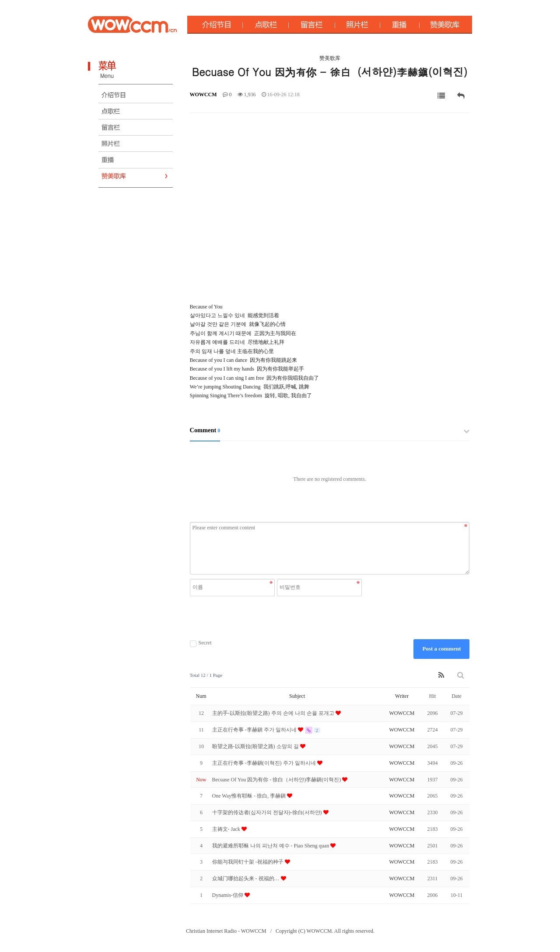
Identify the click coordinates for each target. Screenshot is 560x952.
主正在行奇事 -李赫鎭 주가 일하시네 (255, 730)
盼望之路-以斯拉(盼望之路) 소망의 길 (256, 746)
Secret (201, 643)
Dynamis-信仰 (228, 895)
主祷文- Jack (227, 829)
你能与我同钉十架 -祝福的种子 (248, 862)
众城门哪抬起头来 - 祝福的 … (247, 878)
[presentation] (277, 618)
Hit (432, 696)
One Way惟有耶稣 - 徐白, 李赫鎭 (250, 796)
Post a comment (441, 649)
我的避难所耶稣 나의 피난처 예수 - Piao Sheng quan (271, 846)
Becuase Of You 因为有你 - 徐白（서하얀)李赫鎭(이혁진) (277, 780)
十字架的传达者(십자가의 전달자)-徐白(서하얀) (268, 812)
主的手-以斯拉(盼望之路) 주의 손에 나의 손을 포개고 (274, 713)
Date (457, 696)
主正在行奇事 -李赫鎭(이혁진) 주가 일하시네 (265, 763)
